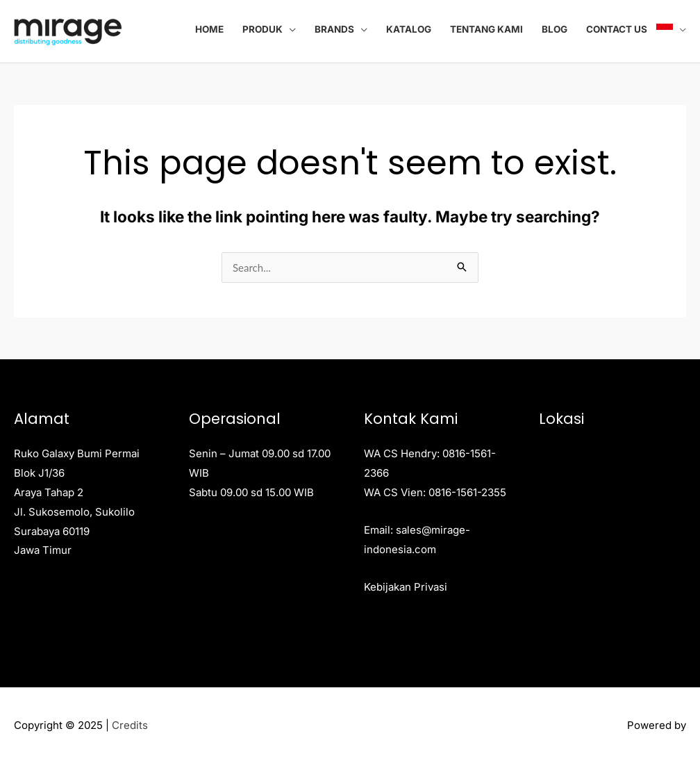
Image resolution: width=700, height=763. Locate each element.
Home (209, 29)
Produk (262, 29)
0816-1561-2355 (467, 492)
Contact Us (617, 29)
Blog (555, 29)
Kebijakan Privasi (406, 587)
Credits (130, 725)
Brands (334, 29)
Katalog (409, 29)
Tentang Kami (486, 29)
